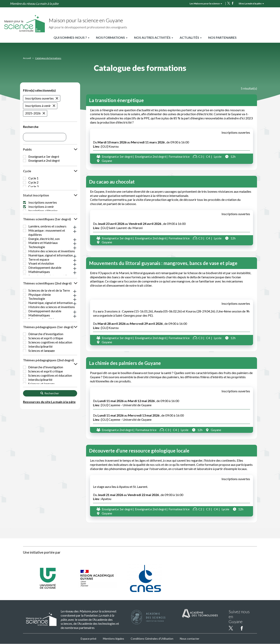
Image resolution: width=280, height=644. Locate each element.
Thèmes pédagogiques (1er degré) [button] (48, 356)
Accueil (27, 58)
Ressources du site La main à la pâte (49, 442)
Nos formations (112, 37)
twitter (229, 3)
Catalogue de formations (48, 58)
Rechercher (50, 433)
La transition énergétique (116, 100)
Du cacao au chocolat (112, 182)
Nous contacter (190, 639)
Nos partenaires (222, 37)
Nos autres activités (154, 37)
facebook (233, 3)
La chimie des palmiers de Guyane (125, 363)
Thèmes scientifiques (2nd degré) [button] (47, 310)
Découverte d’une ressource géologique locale (139, 451)
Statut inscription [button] (36, 209)
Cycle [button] (27, 175)
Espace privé (89, 639)
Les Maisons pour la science (206, 3)
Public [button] (27, 149)
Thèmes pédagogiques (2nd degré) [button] (48, 394)
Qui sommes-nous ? (71, 37)
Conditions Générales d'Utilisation (152, 639)
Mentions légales (114, 639)
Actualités (191, 37)
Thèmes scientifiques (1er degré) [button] (47, 239)
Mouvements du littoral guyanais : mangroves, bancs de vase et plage (163, 263)
